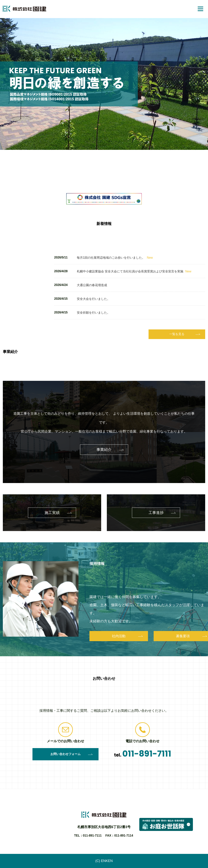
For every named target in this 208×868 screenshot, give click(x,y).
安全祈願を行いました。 (93, 313)
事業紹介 (104, 450)
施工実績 (52, 513)
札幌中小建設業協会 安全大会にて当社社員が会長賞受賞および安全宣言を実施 (134, 271)
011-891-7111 (147, 754)
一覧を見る (177, 334)
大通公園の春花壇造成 (92, 285)
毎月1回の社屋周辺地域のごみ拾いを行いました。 (115, 258)
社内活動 (119, 636)
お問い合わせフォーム (65, 754)
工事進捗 (156, 513)
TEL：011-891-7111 (88, 836)
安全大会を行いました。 (93, 299)
